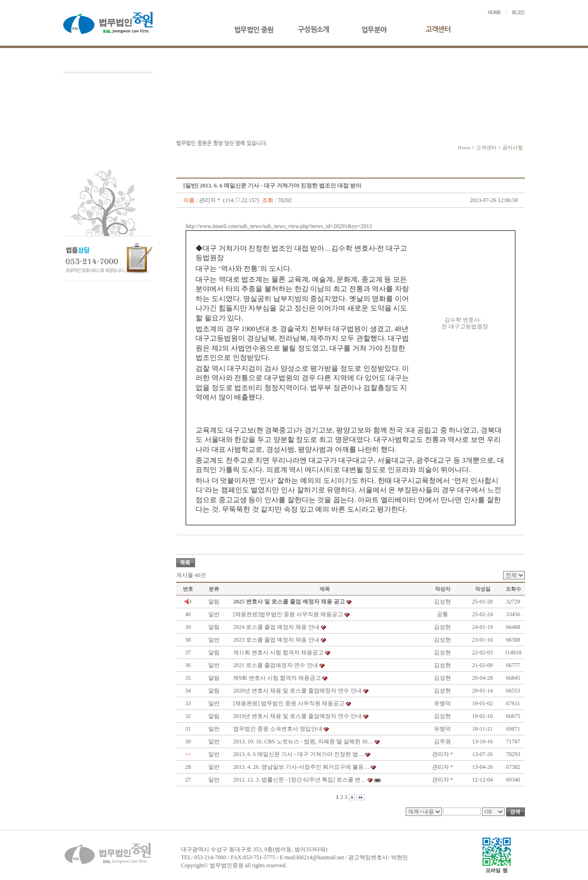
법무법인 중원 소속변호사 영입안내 (278, 729)
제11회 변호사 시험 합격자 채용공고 (278, 652)
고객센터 (446, 30)
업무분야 (383, 30)
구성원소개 (319, 30)
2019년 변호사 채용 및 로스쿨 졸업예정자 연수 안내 (298, 716)
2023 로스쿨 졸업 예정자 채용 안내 (276, 640)
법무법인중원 (255, 30)
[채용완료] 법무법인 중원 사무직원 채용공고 (289, 703)
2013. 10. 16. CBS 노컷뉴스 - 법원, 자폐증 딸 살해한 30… (303, 741)
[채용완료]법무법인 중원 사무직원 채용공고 (288, 614)
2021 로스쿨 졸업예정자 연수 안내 (276, 665)
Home (464, 147)
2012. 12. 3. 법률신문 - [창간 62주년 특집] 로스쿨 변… (300, 780)
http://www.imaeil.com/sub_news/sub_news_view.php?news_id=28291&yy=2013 (279, 226)
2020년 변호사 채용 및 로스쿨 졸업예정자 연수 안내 (298, 691)
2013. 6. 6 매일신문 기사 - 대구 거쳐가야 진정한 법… (298, 754)
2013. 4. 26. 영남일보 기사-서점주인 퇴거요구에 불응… (301, 767)
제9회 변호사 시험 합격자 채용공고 (277, 678)
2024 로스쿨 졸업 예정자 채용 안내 (276, 627)
